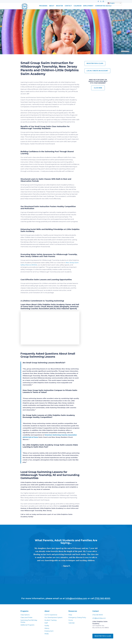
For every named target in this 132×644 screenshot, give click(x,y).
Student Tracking (51, 620)
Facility (47, 625)
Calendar (78, 6)
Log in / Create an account (97, 71)
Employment (88, 6)
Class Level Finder (27, 617)
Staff (46, 623)
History (47, 628)
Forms (71, 620)
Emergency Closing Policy (77, 617)
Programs (43, 6)
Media (47, 634)
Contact (68, 6)
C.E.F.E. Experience (51, 615)
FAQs (70, 615)
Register (60, 6)
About (52, 6)
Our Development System (53, 617)
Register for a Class (95, 63)
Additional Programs (27, 625)
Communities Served (103, 6)
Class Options (25, 615)
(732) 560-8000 (102, 598)
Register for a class (103, 636)
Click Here (98, 88)
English (111, 3)
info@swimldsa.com (76, 598)
